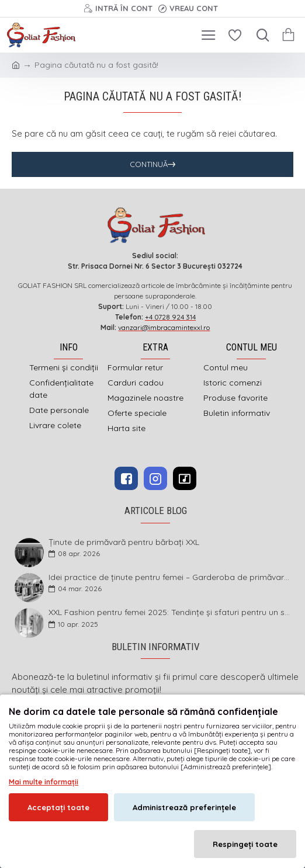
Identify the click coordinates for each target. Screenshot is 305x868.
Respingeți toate (245, 844)
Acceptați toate (58, 807)
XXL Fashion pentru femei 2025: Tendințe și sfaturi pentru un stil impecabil (170, 612)
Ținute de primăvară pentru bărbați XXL (124, 542)
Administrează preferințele (184, 807)
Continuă (149, 164)
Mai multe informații (44, 782)
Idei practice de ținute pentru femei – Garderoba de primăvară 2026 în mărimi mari (170, 577)
